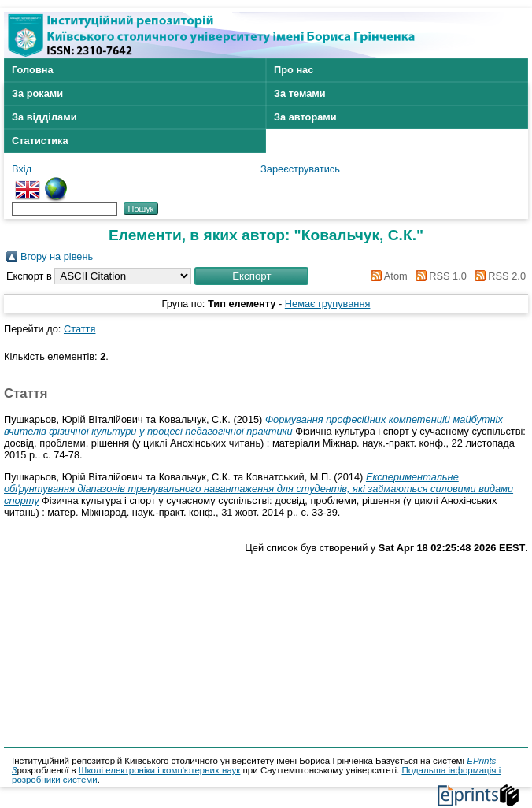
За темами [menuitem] (300, 93)
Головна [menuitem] (33, 70)
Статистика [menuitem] (40, 141)
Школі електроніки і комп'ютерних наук (160, 770)
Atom (387, 276)
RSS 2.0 (497, 276)
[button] (251, 276)
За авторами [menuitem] (305, 117)
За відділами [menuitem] (44, 117)
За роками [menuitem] (37, 93)
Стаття (79, 329)
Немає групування (328, 304)
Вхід (22, 169)
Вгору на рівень (57, 256)
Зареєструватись (300, 169)
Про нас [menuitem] (294, 70)
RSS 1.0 (438, 276)
